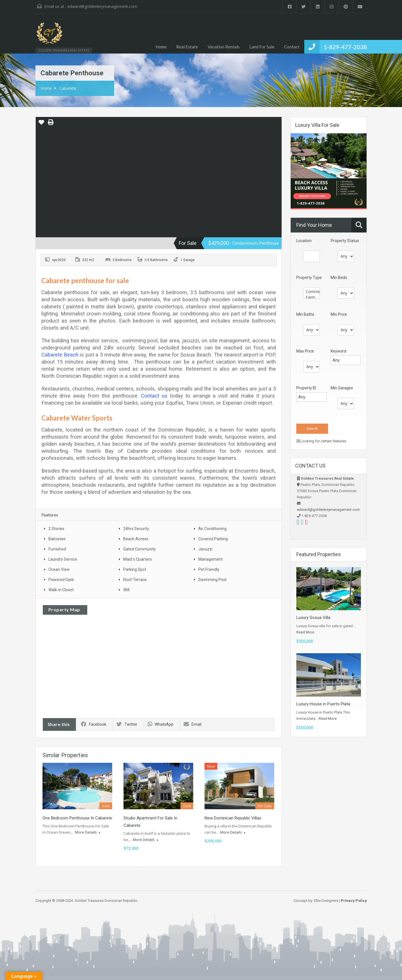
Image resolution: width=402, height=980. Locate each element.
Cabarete (68, 88)
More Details (88, 832)
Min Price (339, 314)
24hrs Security (136, 529)
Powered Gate (61, 580)
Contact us (154, 396)
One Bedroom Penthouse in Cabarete (77, 818)
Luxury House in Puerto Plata (323, 704)
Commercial (311, 292)
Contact (292, 47)
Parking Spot (135, 569)
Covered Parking (213, 539)
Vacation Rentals (224, 47)
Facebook (94, 724)
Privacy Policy (354, 901)
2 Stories (56, 529)
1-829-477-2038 (345, 47)
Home (161, 47)
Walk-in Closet (61, 590)
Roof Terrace (135, 580)
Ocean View (59, 569)
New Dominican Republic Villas (233, 818)
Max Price (305, 351)
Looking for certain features (321, 441)
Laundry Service (63, 559)
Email (193, 724)
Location (304, 241)
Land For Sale (262, 47)
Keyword (338, 351)
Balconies (57, 539)
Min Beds (339, 277)
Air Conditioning (212, 529)
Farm (311, 297)
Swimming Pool (212, 580)
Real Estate (187, 47)
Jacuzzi (205, 549)
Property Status (345, 241)
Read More (305, 632)
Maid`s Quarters (138, 559)
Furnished (57, 549)
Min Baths (305, 314)
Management (210, 559)
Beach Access (136, 539)
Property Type (309, 277)
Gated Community (140, 549)
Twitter (127, 724)
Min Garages (342, 388)
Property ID (306, 388)
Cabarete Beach (60, 355)
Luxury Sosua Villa (313, 618)
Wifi (126, 590)
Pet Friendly (209, 569)
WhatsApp (160, 724)
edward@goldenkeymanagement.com (102, 6)
